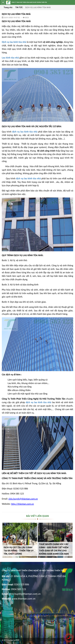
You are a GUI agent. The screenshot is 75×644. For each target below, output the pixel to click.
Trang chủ (8, 7)
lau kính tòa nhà (43, 402)
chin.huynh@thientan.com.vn (25, 594)
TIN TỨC (19, 7)
